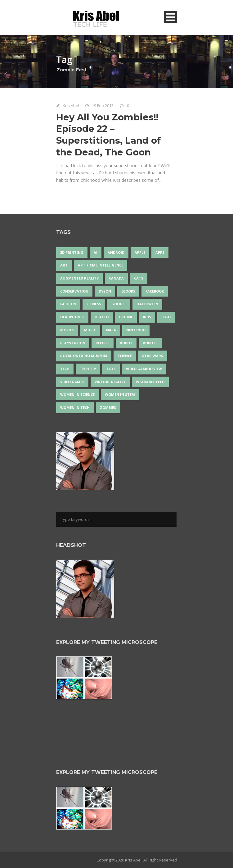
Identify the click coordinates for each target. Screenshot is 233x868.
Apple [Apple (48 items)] (140, 252)
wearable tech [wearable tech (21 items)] (150, 382)
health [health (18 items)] (102, 317)
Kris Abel (71, 105)
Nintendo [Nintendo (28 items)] (136, 330)
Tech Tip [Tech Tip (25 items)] (88, 369)
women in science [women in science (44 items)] (77, 394)
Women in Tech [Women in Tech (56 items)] (75, 407)
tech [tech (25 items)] (65, 369)
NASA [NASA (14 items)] (111, 330)
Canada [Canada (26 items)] (116, 278)
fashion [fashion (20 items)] (68, 304)
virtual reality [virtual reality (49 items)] (110, 382)
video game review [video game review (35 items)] (144, 369)
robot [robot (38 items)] (126, 343)
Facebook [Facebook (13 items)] (155, 291)
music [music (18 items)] (90, 330)
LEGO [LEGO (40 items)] (166, 317)
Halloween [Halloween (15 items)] (147, 304)
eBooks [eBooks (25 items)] (128, 291)
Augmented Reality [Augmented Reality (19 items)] (79, 278)
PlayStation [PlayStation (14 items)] (73, 343)
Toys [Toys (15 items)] (111, 369)
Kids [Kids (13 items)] (147, 317)
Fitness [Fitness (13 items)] (94, 304)
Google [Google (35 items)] (119, 304)
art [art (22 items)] (64, 265)
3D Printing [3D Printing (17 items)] (72, 252)
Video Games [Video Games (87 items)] (72, 382)
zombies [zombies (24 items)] (108, 407)
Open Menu (170, 17)
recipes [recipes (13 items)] (103, 343)
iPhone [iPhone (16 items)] (126, 317)
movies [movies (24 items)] (67, 330)
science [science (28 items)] (125, 356)
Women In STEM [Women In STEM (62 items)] (120, 394)
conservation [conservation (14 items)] (74, 291)
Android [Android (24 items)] (116, 252)
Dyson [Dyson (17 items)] (105, 291)
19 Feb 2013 (103, 105)
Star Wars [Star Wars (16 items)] (153, 356)
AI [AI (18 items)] (96, 252)
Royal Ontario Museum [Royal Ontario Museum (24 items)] (84, 356)
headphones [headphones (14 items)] (72, 317)
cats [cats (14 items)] (139, 278)
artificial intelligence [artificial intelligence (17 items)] (101, 265)
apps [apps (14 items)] (160, 252)
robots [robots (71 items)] (150, 343)
